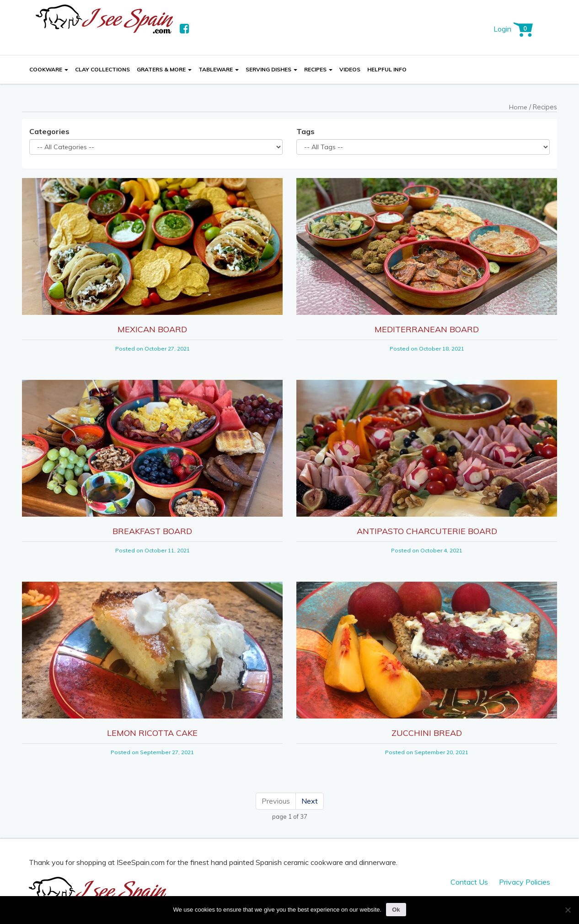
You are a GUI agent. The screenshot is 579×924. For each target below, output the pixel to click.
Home (518, 107)
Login (502, 29)
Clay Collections (102, 69)
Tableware (219, 69)
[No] (568, 910)
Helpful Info (387, 69)
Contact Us (469, 882)
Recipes (318, 69)
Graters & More (164, 69)
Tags (306, 131)
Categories (49, 131)
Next (310, 801)
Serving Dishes (271, 69)
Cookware (49, 69)
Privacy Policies (525, 882)
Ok (396, 910)
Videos (350, 69)
